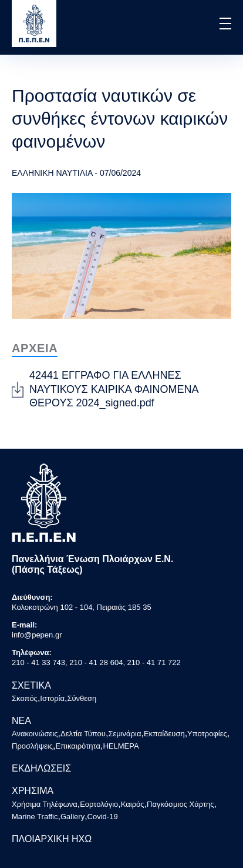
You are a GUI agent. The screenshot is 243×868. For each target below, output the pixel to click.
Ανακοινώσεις (35, 734)
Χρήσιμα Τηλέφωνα (45, 804)
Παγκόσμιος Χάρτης (180, 804)
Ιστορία (52, 698)
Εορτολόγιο (99, 804)
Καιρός (133, 804)
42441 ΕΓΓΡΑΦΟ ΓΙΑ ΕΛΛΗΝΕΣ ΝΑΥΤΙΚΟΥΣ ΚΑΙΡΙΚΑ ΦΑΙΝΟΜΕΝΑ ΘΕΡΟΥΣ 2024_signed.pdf (114, 389)
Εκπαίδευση (164, 734)
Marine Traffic (35, 817)
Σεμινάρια (124, 734)
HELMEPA (121, 746)
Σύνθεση (82, 698)
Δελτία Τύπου (83, 734)
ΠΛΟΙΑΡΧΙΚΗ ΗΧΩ (52, 839)
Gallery (72, 817)
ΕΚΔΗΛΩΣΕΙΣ (41, 768)
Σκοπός (25, 698)
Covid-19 (103, 817)
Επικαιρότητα (78, 746)
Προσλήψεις (32, 746)
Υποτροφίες (207, 734)
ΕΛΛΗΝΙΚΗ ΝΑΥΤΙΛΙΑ (52, 173)
